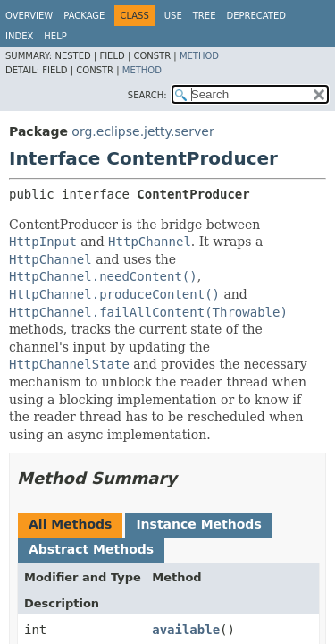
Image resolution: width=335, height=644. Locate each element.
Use (173, 16)
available (186, 630)
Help (55, 36)
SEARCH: (147, 95)
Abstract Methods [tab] (91, 549)
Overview (29, 16)
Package (84, 16)
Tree (205, 16)
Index (19, 36)
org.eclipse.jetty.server (142, 131)
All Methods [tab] (70, 524)
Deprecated (256, 16)
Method (199, 56)
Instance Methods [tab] (198, 524)
